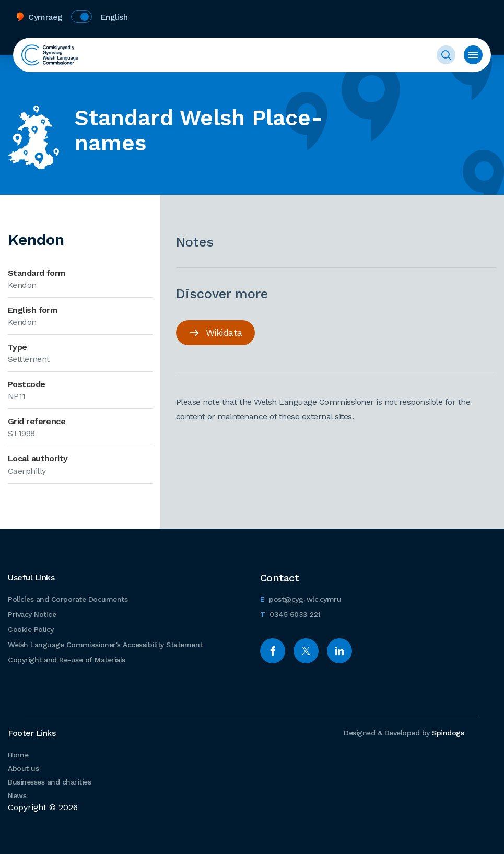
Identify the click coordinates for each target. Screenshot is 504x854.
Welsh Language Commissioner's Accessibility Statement (105, 645)
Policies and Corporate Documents (68, 599)
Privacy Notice (32, 614)
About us (23, 768)
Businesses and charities (49, 782)
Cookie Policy (31, 629)
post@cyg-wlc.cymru (301, 598)
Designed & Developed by (404, 733)
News (17, 795)
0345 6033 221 (290, 613)
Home (18, 755)
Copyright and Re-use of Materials (67, 660)
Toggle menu (473, 55)
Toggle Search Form (446, 55)
